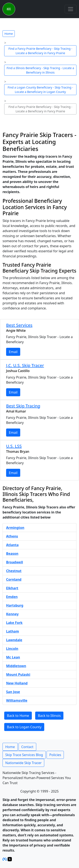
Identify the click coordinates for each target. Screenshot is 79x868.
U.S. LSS (14, 446)
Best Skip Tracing (23, 406)
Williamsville (17, 700)
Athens (12, 536)
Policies (55, 755)
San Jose (13, 692)
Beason (12, 554)
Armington (15, 528)
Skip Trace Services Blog (24, 755)
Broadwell (15, 562)
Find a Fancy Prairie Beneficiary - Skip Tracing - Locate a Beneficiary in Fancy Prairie (40, 51)
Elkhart (12, 588)
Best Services (19, 325)
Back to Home (18, 716)
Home (9, 34)
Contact (27, 747)
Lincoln (12, 649)
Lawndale (14, 640)
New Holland (17, 683)
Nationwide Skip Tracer (23, 763)
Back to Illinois (49, 716)
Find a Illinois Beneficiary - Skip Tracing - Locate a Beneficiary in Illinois (40, 70)
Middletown (16, 666)
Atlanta (12, 545)
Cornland (14, 579)
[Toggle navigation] (71, 9)
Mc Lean (13, 657)
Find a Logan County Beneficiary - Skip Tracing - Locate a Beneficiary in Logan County (40, 90)
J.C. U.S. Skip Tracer (25, 365)
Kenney (12, 614)
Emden (12, 597)
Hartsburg (15, 605)
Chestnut (14, 571)
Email (13, 352)
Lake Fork (14, 623)
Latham (13, 631)
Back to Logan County (24, 727)
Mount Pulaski (18, 675)
